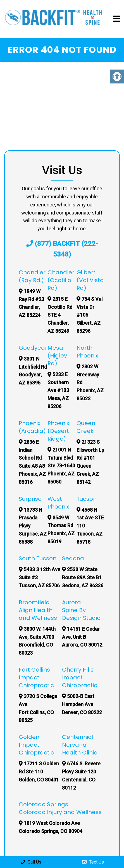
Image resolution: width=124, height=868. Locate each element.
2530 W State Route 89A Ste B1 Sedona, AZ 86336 (87, 577)
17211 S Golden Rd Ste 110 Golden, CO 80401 (43, 772)
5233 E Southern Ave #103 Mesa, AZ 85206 (62, 390)
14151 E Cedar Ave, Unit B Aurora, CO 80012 (86, 637)
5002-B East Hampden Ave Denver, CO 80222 (86, 704)
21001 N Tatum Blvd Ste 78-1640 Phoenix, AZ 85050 (65, 466)
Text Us (93, 862)
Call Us (31, 862)
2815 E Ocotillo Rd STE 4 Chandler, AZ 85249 (64, 315)
